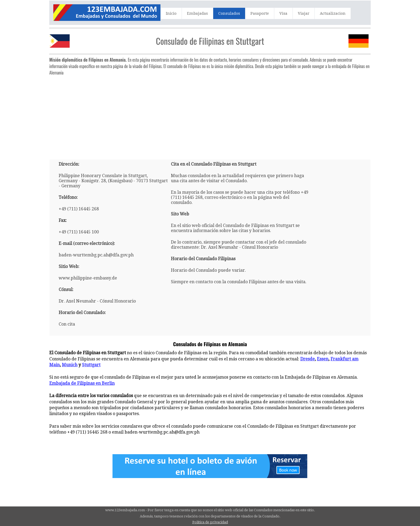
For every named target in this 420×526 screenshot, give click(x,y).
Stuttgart (91, 365)
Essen (323, 359)
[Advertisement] (210, 115)
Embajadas (197, 13)
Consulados (229, 13)
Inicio (171, 13)
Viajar (304, 13)
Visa (283, 13)
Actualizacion (333, 13)
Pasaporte (260, 13)
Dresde (307, 359)
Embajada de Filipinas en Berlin (82, 383)
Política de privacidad (210, 522)
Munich (70, 365)
